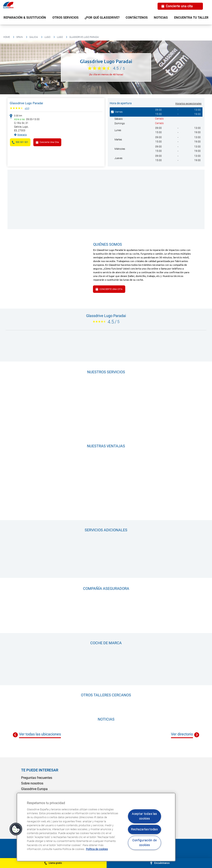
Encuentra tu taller (191, 18)
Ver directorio (182, 734)
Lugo (47, 37)
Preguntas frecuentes (37, 778)
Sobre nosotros (32, 783)
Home (7, 37)
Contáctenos (137, 18)
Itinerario (22, 135)
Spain (20, 37)
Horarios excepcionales (188, 104)
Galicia (34, 37)
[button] (16, 829)
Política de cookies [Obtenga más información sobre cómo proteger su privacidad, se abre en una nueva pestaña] (97, 849)
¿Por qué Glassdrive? (102, 18)
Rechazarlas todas (144, 830)
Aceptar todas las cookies (144, 816)
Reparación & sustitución (25, 18)
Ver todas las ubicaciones (40, 734)
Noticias (161, 18)
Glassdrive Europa (34, 789)
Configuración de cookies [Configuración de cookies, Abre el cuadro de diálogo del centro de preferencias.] (145, 843)
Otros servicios (65, 18)
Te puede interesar (40, 770)
